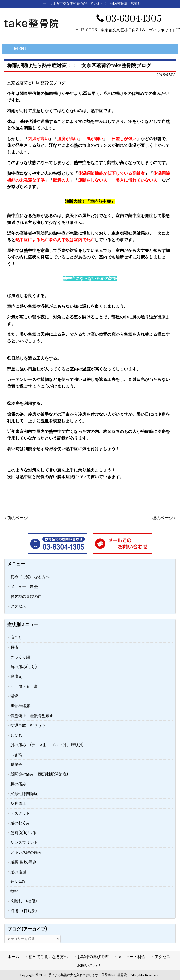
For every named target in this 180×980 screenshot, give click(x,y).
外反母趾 (18, 882)
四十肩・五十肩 (24, 686)
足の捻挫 (18, 872)
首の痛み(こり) (23, 667)
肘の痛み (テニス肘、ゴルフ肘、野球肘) (47, 745)
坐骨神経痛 (20, 706)
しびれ (16, 735)
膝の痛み (18, 784)
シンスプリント (24, 843)
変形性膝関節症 (24, 794)
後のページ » (164, 518)
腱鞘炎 (16, 764)
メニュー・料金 (24, 587)
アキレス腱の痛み (26, 852)
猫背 (14, 696)
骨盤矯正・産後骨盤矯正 (32, 716)
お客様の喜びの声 (26, 596)
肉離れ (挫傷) (23, 901)
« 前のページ (16, 518)
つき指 (16, 755)
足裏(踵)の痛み (23, 862)
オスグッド (20, 813)
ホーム (13, 957)
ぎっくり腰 (20, 657)
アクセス (18, 606)
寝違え (16, 677)
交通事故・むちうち (28, 725)
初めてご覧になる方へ (30, 577)
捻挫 (14, 891)
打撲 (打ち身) (23, 911)
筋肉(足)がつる (23, 833)
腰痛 (14, 647)
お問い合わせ (89, 965)
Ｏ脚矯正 (18, 803)
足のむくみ (20, 823)
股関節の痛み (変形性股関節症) (39, 774)
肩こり (16, 638)
